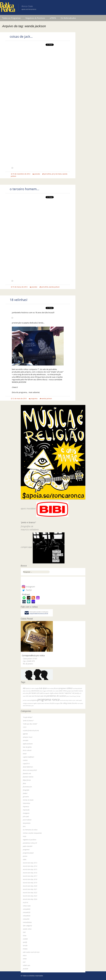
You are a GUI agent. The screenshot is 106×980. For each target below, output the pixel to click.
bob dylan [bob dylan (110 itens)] (43, 688)
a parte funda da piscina (31, 730)
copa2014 (26, 764)
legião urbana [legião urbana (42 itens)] (54, 693)
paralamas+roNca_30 (30, 843)
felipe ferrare (27, 780)
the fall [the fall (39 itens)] (52, 703)
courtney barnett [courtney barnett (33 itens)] (77, 688)
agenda (25, 734)
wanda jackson (54, 287)
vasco (25, 955)
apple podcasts (28, 744)
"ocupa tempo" (28, 717)
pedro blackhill (28, 846)
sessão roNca (27, 929)
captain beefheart (28, 757)
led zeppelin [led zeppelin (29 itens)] (46, 693)
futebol (25, 793)
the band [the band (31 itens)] (47, 703)
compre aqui (26, 547)
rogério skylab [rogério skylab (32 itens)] (37, 703)
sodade (25, 939)
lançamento (27, 823)
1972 (25, 727)
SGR (24, 932)
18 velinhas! (19, 300)
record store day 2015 (30, 869)
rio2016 (25, 902)
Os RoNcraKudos (68, 18)
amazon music (28, 737)
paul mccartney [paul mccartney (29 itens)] (71, 696)
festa (24, 783)
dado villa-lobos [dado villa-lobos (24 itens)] (27, 691)
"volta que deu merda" (30, 724)
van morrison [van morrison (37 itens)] (27, 706)
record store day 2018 (30, 879)
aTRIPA (53, 18)
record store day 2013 (30, 863)
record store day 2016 (30, 873)
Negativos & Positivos (35, 18)
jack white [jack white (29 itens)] (26, 693)
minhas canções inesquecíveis (32, 833)
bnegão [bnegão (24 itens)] (37, 688)
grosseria (26, 797)
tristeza (25, 949)
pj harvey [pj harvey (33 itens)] (78, 696)
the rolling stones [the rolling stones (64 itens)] (66, 703)
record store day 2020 (30, 886)
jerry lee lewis (57, 174)
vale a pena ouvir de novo (31, 952)
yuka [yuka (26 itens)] (32, 706)
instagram (26, 813)
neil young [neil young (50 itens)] (75, 693)
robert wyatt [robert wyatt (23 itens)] (79, 700)
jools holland (27, 820)
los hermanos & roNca (30, 830)
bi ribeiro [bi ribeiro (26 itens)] (32, 688)
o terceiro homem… (24, 189)
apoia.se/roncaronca (29, 9)
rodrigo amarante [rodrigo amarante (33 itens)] (28, 703)
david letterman (28, 767)
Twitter (27, 590)
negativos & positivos (30, 840)
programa (34, 398)
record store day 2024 (30, 899)
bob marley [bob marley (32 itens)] (50, 688)
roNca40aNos (27, 922)
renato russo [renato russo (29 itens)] (72, 700)
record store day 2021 (30, 889)
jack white (47, 174)
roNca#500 (27, 912)
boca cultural (27, 750)
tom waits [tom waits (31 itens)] (80, 703)
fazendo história (28, 777)
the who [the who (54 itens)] (75, 703)
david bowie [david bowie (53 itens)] (35, 691)
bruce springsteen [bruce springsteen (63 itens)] (60, 688)
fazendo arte (27, 773)
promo (25, 856)
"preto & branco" (28, 721)
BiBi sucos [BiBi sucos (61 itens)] (26, 688)
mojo (25, 836)
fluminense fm (27, 787)
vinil (24, 962)
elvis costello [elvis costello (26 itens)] (56, 691)
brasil (25, 754)
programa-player (28, 853)
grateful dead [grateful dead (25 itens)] (70, 691)
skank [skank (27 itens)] (43, 703)
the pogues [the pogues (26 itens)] (57, 703)
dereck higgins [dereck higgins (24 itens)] (43, 691)
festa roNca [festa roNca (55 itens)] (63, 691)
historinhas (26, 803)
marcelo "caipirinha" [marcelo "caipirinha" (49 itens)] (65, 693)
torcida (25, 945)
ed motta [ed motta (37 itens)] (50, 691)
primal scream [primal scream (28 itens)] (26, 700)
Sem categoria (27, 926)
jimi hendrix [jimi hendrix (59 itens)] (33, 693)
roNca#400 (27, 909)
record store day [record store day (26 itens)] (64, 700)
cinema (25, 760)
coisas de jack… (21, 36)
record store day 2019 (30, 883)
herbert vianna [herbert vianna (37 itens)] (78, 691)
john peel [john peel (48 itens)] (40, 693)
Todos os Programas (11, 18)
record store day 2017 (30, 876)
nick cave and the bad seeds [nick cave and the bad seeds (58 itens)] (35, 696)
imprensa (26, 807)
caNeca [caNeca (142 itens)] (69, 688)
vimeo (25, 959)
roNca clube (27, 906)
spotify (25, 942)
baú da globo (27, 747)
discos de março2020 (30, 770)
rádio (25, 859)
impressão (26, 810)
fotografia (26, 790)
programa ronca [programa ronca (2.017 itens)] (48, 700)
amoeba (26, 740)
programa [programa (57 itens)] (34, 700)
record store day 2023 (30, 896)
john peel (26, 816)
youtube (37, 174)
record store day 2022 (30, 893)
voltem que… (27, 965)
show (25, 936)
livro (24, 826)
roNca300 (26, 919)
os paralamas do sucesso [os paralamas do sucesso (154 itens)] (55, 696)
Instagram (28, 587)
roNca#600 (27, 916)
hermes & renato (28, 800)
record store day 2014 (30, 866)
